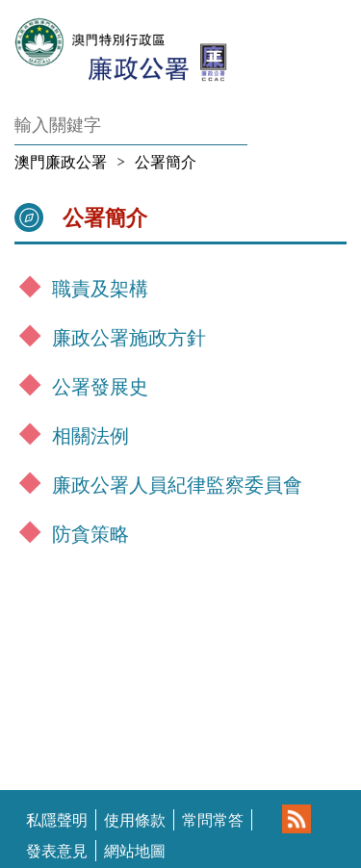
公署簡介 (166, 162)
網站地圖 (135, 851)
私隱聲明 (57, 820)
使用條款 (135, 820)
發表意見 (57, 851)
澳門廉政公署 (61, 162)
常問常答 (213, 820)
